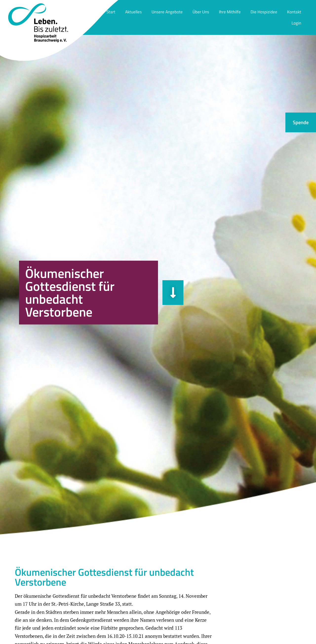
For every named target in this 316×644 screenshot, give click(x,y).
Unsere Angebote (167, 12)
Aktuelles (133, 12)
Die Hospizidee (264, 12)
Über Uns (201, 12)
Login (296, 23)
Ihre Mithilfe (230, 12)
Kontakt (294, 12)
